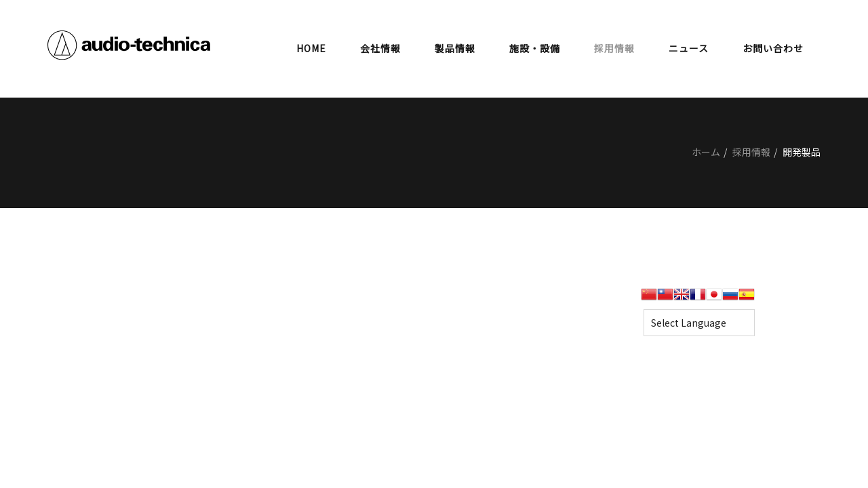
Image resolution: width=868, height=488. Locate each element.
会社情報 (380, 48)
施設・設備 (535, 48)
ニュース (689, 48)
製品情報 (455, 48)
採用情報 (614, 48)
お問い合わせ (773, 48)
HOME (311, 48)
